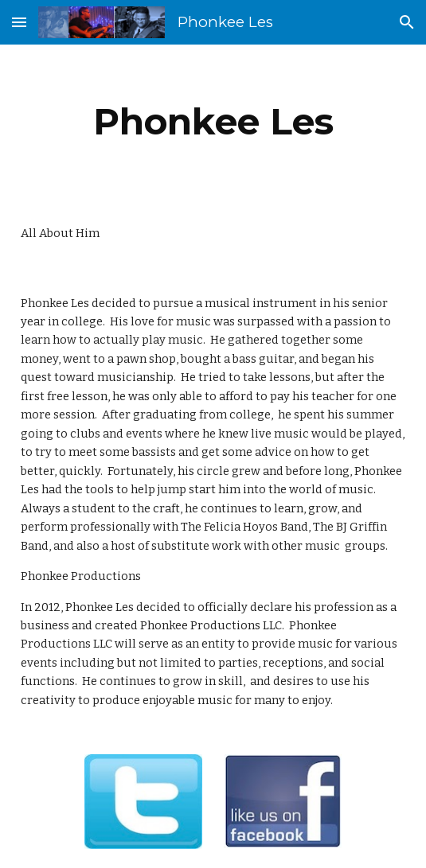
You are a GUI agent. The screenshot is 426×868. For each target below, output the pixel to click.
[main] (213, 122)
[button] (19, 22)
